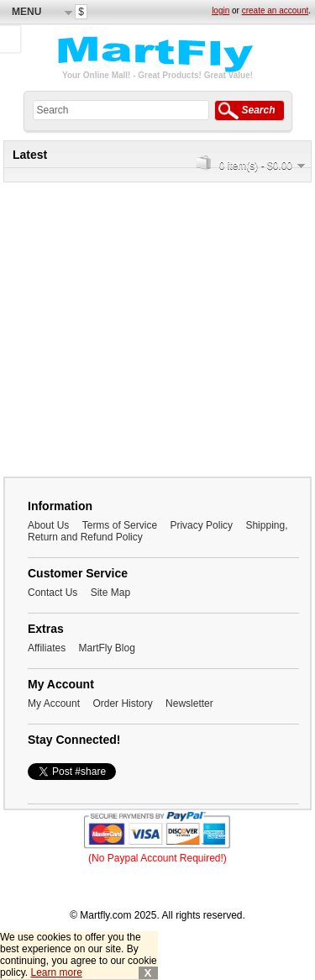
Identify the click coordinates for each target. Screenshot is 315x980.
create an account (276, 11)
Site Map (110, 593)
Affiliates (47, 648)
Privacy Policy (201, 525)
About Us (48, 525)
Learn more (56, 972)
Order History (122, 703)
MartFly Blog (106, 648)
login (220, 11)
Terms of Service (120, 525)
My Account (54, 703)
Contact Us (52, 593)
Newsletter (189, 703)
